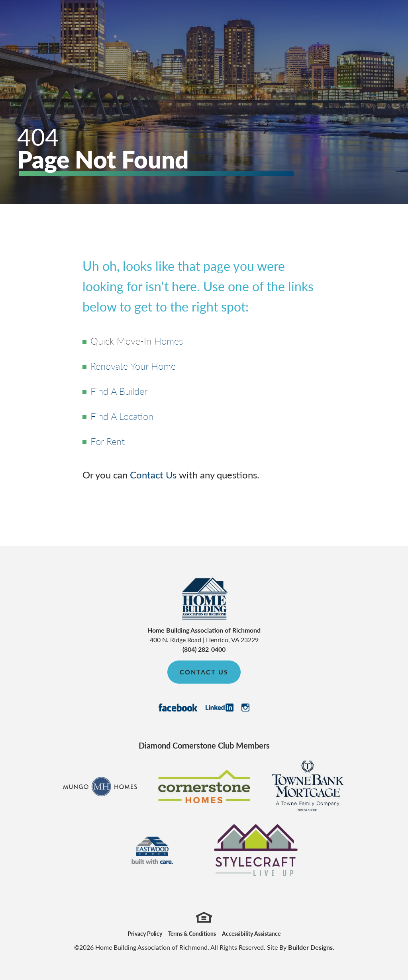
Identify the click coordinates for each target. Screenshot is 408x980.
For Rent (108, 441)
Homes (169, 341)
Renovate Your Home (133, 366)
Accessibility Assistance (251, 933)
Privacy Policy (145, 933)
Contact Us (153, 474)
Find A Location (122, 416)
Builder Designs (310, 947)
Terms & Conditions (192, 933)
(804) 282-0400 (204, 649)
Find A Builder (119, 391)
